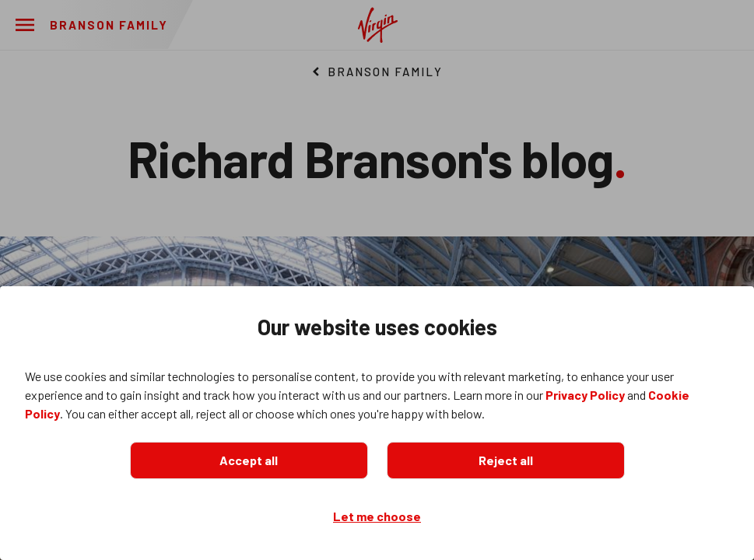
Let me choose (377, 516)
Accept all (249, 460)
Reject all (506, 460)
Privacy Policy (585, 395)
